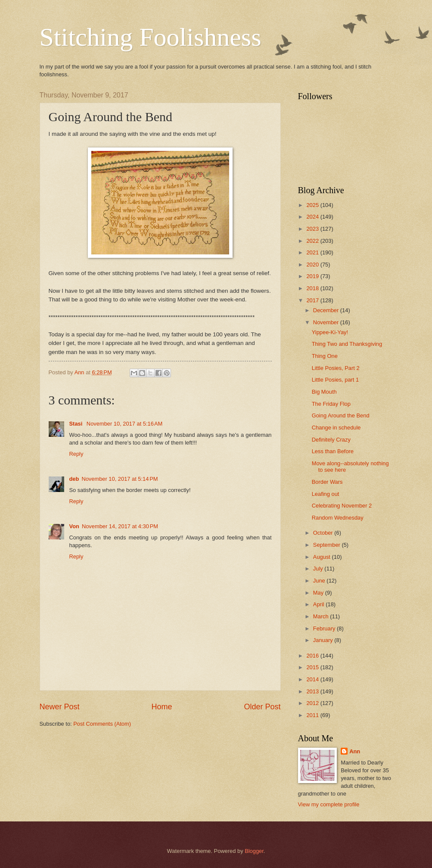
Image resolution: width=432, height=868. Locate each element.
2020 (313, 265)
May (319, 593)
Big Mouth (324, 392)
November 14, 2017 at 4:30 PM (120, 526)
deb (74, 479)
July (319, 569)
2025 (313, 205)
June (320, 581)
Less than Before (333, 451)
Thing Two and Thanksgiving (347, 344)
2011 (313, 715)
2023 (313, 229)
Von (74, 526)
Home (162, 707)
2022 (313, 241)
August (323, 557)
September (328, 545)
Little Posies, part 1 (336, 380)
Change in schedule (336, 428)
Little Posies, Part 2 (336, 368)
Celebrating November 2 (342, 506)
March (322, 616)
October (324, 533)
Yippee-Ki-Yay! (330, 332)
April (319, 604)
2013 (313, 691)
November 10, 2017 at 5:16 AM (124, 424)
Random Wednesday (338, 518)
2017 (313, 300)
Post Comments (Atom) (102, 724)
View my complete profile (329, 804)
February (325, 628)
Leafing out (326, 494)
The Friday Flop (331, 404)
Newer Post (60, 707)
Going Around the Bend (341, 415)
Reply (76, 454)
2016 (313, 656)
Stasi (77, 424)
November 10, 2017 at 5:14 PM (120, 479)
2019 (313, 276)
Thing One (325, 356)
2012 (313, 703)
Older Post (262, 707)
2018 (313, 288)
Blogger (254, 851)
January (324, 640)
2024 (313, 217)
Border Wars (327, 482)
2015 (313, 667)
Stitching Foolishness (151, 37)
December (327, 310)
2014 (313, 679)
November (327, 322)
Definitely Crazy (331, 440)
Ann (355, 751)
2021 (313, 252)
